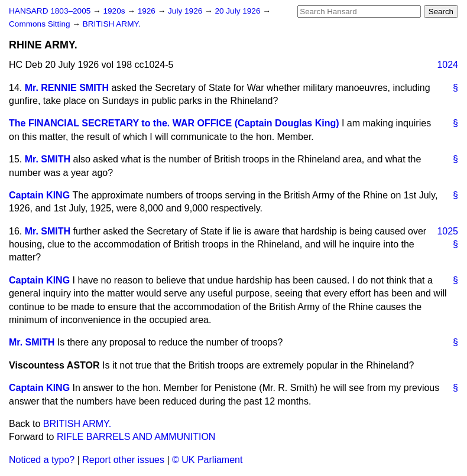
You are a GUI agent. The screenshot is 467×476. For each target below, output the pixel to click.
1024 (447, 65)
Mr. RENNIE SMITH (67, 88)
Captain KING (39, 195)
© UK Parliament (207, 460)
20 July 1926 (239, 11)
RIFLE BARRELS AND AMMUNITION (136, 437)
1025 (447, 231)
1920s (115, 11)
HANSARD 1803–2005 (50, 11)
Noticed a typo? (42, 460)
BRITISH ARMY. (112, 24)
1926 (148, 11)
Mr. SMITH (48, 159)
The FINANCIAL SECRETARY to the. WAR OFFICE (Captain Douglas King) (174, 123)
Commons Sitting (40, 24)
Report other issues (123, 460)
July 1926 (186, 11)
